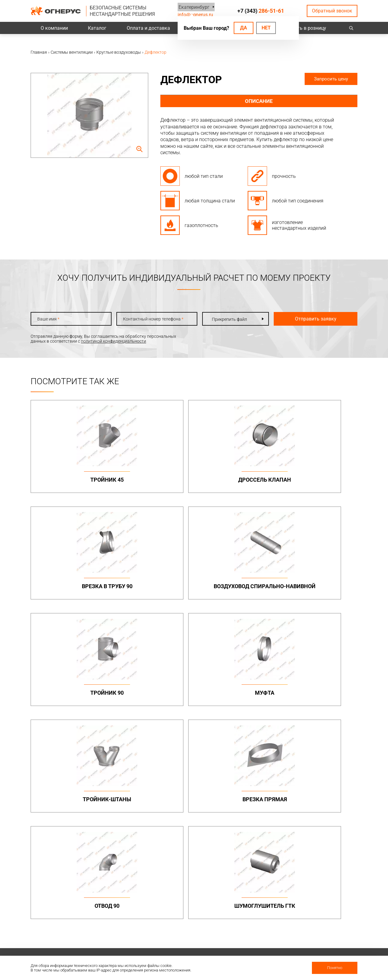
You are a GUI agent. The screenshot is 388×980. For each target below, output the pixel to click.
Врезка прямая (318, 590)
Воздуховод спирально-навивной (318, 483)
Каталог (97, 28)
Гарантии (250, 921)
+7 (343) (261, 11)
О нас (246, 906)
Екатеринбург (193, 7)
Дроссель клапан (152, 480)
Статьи (248, 953)
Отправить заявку (307, 319)
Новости (249, 945)
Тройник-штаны (236, 590)
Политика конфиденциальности (63, 917)
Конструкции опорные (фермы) (326, 795)
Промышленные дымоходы (131, 777)
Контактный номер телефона (147, 319)
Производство (318, 906)
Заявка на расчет (195, 921)
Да (244, 28)
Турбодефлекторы (196, 840)
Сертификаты (254, 914)
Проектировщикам (196, 906)
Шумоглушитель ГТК (153, 699)
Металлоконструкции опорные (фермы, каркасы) (325, 779)
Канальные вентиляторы (140, 849)
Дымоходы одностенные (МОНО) (202, 785)
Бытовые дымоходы (198, 774)
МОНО (247, 783)
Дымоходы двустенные (138, 788)
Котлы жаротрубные (261, 849)
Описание (259, 101)
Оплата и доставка (148, 28)
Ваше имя (48, 319)
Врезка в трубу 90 (235, 480)
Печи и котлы (254, 840)
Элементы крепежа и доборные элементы (135, 797)
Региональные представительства (323, 916)
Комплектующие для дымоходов (198, 809)
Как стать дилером (259, 929)
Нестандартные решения (328, 826)
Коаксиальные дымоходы (267, 774)
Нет (266, 28)
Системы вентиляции (136, 840)
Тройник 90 (70, 590)
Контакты (313, 898)
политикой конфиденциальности (114, 341)
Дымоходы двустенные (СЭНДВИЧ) (201, 797)
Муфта (152, 590)
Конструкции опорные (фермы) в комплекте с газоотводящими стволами (326, 812)
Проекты (124, 906)
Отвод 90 (70, 699)
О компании (54, 28)
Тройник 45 (70, 480)
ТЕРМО (248, 790)
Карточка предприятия (263, 937)
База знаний (190, 898)
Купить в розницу (306, 28)
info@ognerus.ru (195, 15)
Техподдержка (192, 914)
